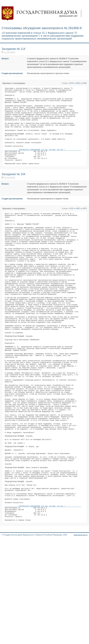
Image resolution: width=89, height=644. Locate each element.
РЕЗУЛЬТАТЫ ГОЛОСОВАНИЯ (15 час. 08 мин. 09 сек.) (43, 167)
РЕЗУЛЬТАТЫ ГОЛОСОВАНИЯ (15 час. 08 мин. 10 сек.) (43, 607)
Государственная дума (43, 14)
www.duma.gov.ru (80, 640)
